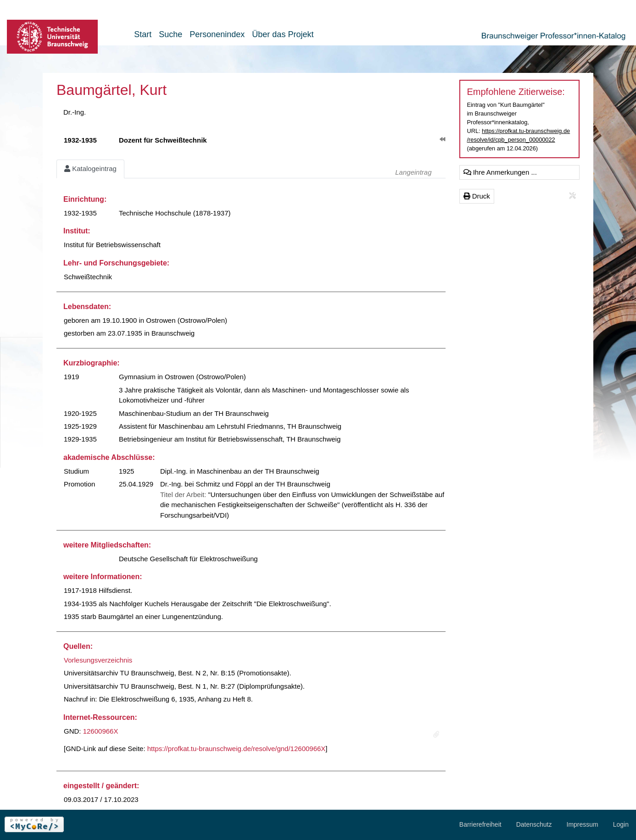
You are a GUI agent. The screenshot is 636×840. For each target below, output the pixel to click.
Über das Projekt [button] (283, 34)
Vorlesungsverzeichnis (98, 660)
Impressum (583, 824)
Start (143, 34)
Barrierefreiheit (480, 824)
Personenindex (217, 34)
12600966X (101, 731)
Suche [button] (170, 34)
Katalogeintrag (90, 169)
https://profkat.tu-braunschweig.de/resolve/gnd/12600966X (237, 749)
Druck (477, 196)
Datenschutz (534, 824)
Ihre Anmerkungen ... (500, 172)
